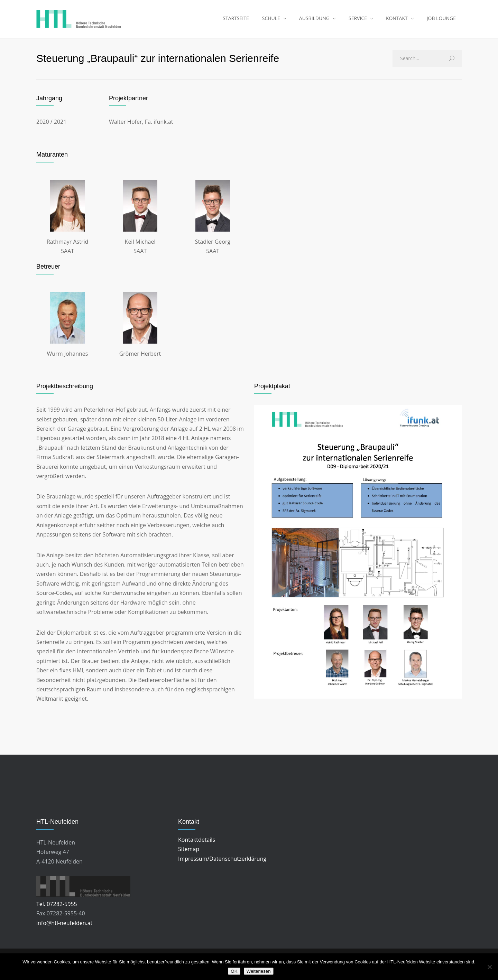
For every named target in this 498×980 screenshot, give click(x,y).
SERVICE (358, 21)
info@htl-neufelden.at (64, 928)
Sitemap (189, 854)
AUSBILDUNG (314, 21)
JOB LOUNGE (441, 21)
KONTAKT (397, 21)
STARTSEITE (236, 21)
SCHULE (271, 21)
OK (234, 971)
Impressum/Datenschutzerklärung (222, 864)
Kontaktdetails (197, 845)
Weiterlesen (259, 971)
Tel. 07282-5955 (57, 909)
